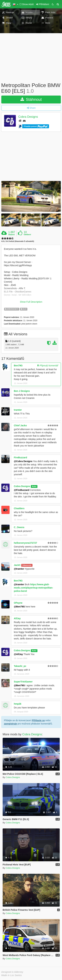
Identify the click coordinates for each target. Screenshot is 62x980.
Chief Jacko (20, 425)
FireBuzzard (20, 457)
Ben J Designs (22, 391)
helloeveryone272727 (25, 543)
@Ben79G (19, 607)
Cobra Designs (28, 117)
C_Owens (19, 527)
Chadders (19, 508)
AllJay (17, 618)
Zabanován (27, 565)
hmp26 (18, 704)
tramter (18, 410)
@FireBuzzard (22, 490)
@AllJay (18, 654)
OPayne (18, 603)
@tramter (19, 569)
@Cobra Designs (23, 461)
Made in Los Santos (12, 975)
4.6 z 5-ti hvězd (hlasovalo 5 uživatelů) (18, 241)
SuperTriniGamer (23, 682)
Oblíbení (27, 234)
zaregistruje (10, 724)
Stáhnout (31, 99)
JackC (17, 565)
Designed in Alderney (12, 972)
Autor (34, 486)
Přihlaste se (38, 720)
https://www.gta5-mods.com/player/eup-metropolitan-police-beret (33, 588)
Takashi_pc (20, 666)
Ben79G (18, 366)
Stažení (11, 234)
